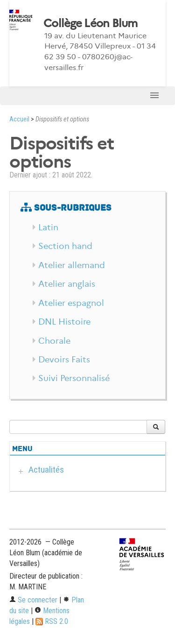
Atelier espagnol (71, 303)
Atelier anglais (67, 284)
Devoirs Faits (64, 360)
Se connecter (33, 600)
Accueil (19, 119)
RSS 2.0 (52, 621)
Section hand (65, 246)
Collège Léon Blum (91, 23)
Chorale (54, 341)
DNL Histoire (64, 322)
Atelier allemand (72, 265)
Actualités (46, 470)
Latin (48, 227)
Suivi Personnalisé (74, 378)
